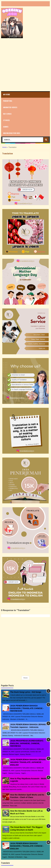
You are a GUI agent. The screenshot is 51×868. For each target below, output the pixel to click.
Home (7, 94)
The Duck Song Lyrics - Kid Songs (26, 692)
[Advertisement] (26, 65)
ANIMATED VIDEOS (10, 107)
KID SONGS (7, 114)
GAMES (6, 127)
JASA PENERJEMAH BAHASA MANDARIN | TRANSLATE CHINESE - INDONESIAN (27, 708)
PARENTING (8, 101)
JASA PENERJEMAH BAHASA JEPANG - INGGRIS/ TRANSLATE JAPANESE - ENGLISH (29, 762)
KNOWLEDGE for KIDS (12, 133)
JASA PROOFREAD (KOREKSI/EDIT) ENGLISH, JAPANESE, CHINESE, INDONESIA (27, 743)
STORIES (6, 120)
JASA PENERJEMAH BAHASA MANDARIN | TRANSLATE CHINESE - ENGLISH (27, 846)
